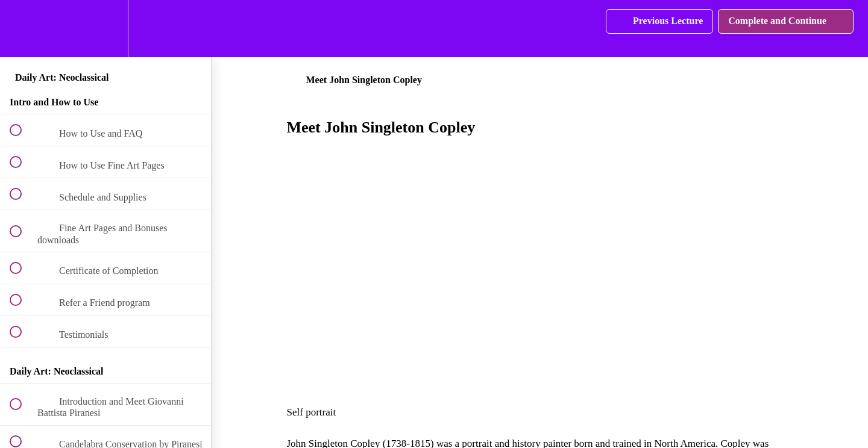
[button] (22, 29)
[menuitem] (105, 29)
